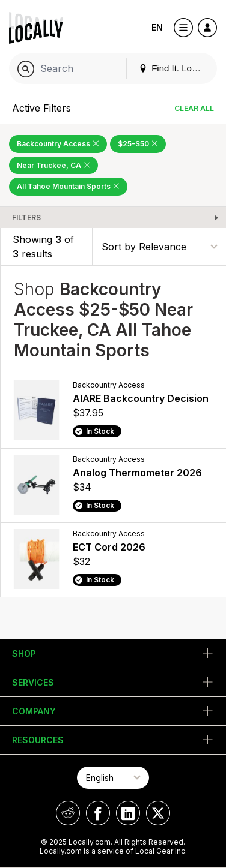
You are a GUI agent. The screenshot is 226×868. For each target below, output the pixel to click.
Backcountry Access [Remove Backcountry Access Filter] (58, 144)
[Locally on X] (158, 813)
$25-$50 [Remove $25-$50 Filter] (138, 144)
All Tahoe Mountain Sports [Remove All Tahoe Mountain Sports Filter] (68, 186)
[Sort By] (159, 246)
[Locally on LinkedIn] (128, 813)
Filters (26, 217)
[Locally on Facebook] (98, 813)
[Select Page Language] (113, 778)
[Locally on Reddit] (68, 813)
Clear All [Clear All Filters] (194, 108)
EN (157, 27)
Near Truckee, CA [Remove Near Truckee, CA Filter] (53, 165)
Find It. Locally (174, 68)
